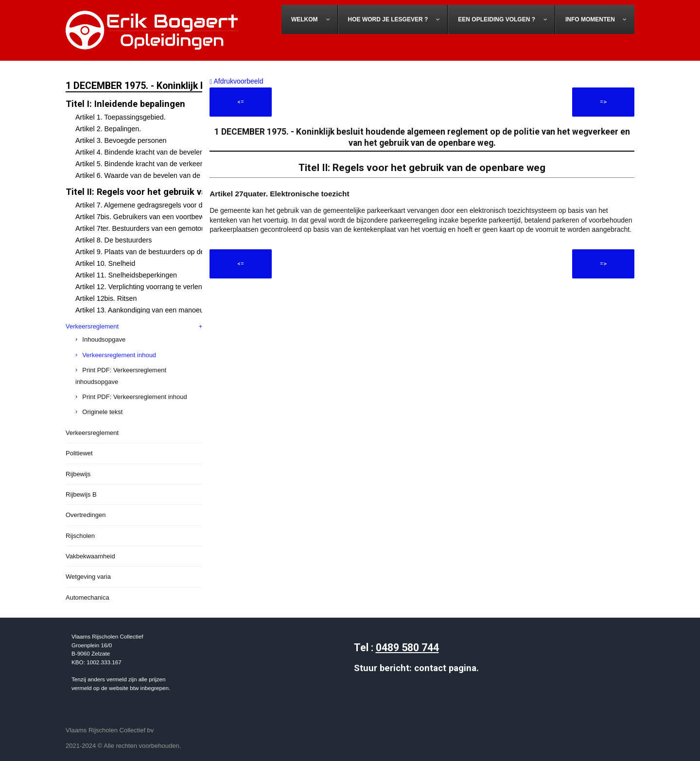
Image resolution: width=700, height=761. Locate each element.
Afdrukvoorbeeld (236, 81)
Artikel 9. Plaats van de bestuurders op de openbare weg (163, 252)
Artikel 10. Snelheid (105, 263)
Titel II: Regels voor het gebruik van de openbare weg (175, 192)
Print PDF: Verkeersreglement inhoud (134, 397)
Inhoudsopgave (104, 339)
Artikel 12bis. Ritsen (106, 298)
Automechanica (87, 597)
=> (603, 102)
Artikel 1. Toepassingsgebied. (121, 117)
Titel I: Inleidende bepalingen (125, 104)
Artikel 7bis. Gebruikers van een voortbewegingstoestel (160, 217)
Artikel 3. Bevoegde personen (121, 140)
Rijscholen (80, 536)
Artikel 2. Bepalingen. (108, 129)
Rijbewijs (78, 474)
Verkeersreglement (92, 326)
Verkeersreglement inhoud (119, 355)
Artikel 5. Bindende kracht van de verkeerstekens (151, 164)
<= (241, 102)
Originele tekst (102, 412)
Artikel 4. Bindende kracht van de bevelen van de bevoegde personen (183, 152)
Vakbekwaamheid (90, 556)
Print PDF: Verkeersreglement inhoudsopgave (121, 376)
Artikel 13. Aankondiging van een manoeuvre (144, 310)
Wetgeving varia (88, 577)
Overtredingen (86, 515)
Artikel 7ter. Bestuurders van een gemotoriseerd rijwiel (159, 228)
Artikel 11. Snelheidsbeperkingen (126, 275)
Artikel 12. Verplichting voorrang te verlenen (143, 287)
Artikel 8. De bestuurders (114, 240)
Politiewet (79, 453)
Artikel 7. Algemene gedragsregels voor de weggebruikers (164, 205)
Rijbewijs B (81, 494)
